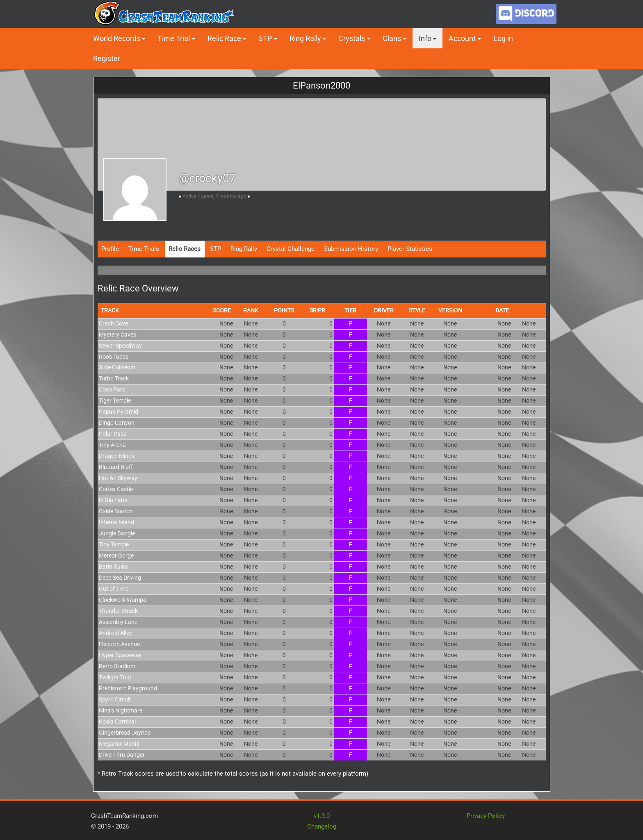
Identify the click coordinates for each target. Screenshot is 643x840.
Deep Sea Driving (120, 578)
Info (425, 38)
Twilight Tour (115, 677)
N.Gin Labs (113, 500)
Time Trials (144, 249)
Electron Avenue (119, 644)
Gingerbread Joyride (125, 733)
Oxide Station (116, 511)
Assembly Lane (118, 622)
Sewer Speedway (120, 346)
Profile (110, 249)
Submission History (351, 249)
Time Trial (174, 38)
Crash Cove (113, 323)
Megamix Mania (119, 744)
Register (107, 58)
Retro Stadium (117, 666)
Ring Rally (305, 38)
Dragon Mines (116, 456)
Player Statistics (410, 249)
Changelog (322, 826)
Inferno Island (116, 522)
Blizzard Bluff (116, 467)
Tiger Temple (115, 401)
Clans (392, 38)
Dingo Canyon (117, 423)
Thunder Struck (118, 611)
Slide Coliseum (117, 367)
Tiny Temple (114, 544)
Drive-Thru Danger (122, 755)
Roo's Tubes (114, 357)
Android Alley (115, 633)
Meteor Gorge (116, 555)
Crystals (352, 38)
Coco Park (112, 389)
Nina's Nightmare (121, 710)
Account (462, 38)
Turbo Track (114, 378)
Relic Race (224, 38)
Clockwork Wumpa (123, 600)
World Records (117, 38)
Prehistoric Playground (128, 688)
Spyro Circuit (115, 699)
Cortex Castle (116, 489)
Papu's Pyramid (119, 412)
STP (265, 38)
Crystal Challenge (291, 249)
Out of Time (114, 589)
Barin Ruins (113, 567)
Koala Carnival (117, 722)
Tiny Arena (112, 445)
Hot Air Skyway (118, 478)
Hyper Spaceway (120, 655)
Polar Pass (113, 434)
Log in (503, 38)
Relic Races (185, 249)
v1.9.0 (322, 816)
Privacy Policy (486, 816)
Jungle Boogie (117, 533)
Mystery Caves (117, 335)
